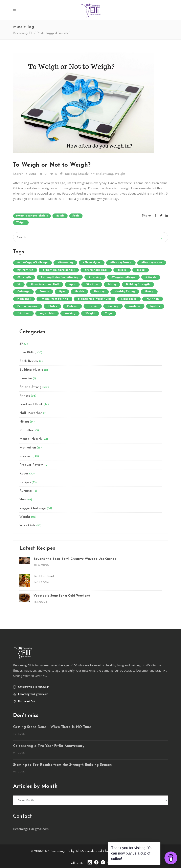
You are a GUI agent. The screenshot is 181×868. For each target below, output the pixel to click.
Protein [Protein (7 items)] (93, 306)
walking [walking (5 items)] (70, 313)
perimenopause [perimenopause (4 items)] (28, 306)
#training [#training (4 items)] (95, 277)
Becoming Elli (23, 33)
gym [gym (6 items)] (62, 292)
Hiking (24, 422)
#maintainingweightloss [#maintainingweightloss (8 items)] (59, 270)
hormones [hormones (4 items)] (24, 299)
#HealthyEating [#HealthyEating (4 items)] (121, 263)
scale (76, 216)
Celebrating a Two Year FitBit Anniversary (49, 746)
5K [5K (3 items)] (19, 284)
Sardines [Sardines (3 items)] (134, 306)
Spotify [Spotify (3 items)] (155, 306)
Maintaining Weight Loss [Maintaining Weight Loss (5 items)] (95, 299)
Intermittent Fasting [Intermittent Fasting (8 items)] (54, 299)
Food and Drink (31, 404)
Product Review (31, 465)
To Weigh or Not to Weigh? (52, 165)
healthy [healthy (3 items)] (99, 292)
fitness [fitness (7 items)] (44, 292)
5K (21, 344)
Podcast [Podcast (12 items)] (72, 306)
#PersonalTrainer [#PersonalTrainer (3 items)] (96, 270)
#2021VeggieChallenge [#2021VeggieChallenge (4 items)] (32, 263)
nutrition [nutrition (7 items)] (153, 299)
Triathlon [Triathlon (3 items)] (23, 313)
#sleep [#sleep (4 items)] (122, 270)
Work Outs (27, 526)
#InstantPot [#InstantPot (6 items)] (25, 270)
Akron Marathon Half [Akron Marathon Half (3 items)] (45, 284)
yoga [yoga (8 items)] (108, 313)
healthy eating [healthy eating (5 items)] (125, 292)
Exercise (26, 378)
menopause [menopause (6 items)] (129, 299)
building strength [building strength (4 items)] (138, 284)
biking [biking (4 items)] (112, 284)
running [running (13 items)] (113, 306)
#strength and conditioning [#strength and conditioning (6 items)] (60, 277)
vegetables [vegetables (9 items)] (47, 313)
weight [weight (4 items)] (90, 313)
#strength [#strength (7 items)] (24, 277)
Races (24, 474)
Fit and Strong (102, 174)
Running (26, 491)
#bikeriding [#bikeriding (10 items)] (65, 263)
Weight (120, 174)
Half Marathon (31, 413)
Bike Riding (28, 353)
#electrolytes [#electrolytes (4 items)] (92, 263)
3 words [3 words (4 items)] (151, 277)
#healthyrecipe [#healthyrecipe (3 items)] (152, 263)
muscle (60, 216)
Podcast (26, 456)
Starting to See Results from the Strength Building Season (62, 765)
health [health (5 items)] (79, 292)
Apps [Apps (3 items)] (72, 284)
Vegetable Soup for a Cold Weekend (62, 596)
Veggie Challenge (33, 508)
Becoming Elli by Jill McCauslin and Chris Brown (85, 851)
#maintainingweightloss (32, 216)
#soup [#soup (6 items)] (141, 270)
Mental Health (31, 439)
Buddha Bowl (44, 576)
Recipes (25, 482)
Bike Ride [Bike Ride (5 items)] (92, 284)
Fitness (25, 396)
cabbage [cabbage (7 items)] (23, 292)
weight (21, 222)
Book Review (29, 361)
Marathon (27, 430)
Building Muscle (77, 174)
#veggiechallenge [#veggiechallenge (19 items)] (123, 277)
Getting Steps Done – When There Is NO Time (52, 727)
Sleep (23, 500)
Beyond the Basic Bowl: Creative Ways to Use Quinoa (75, 559)
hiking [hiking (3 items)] (149, 292)
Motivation (28, 448)
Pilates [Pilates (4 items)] (52, 306)
